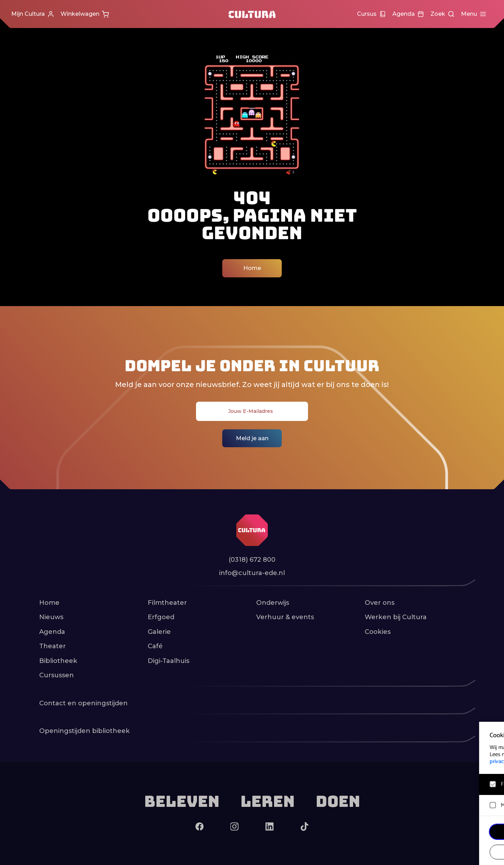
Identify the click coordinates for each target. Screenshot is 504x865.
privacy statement (416, 762)
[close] (493, 734)
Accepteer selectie (444, 852)
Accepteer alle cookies (445, 832)
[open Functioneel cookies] (493, 785)
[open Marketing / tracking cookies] (493, 806)
